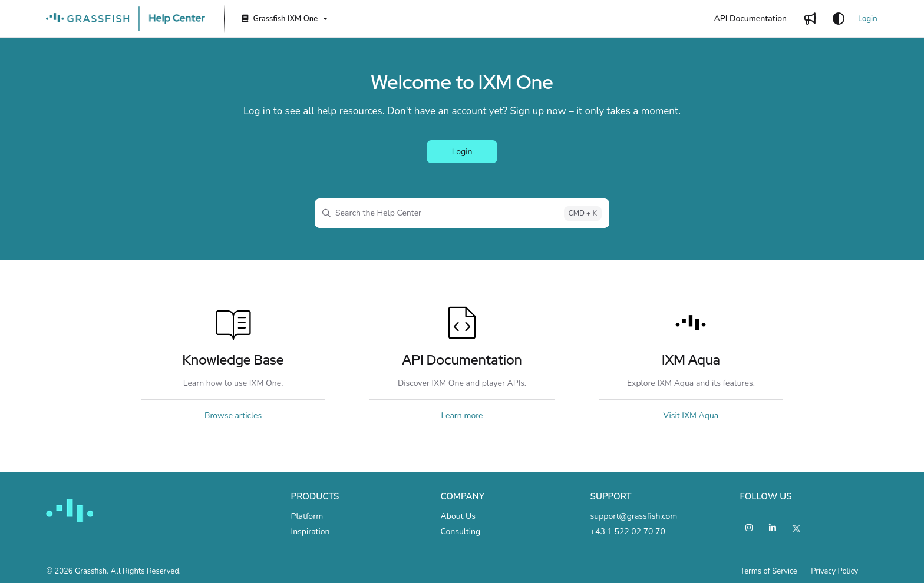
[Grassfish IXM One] (283, 19)
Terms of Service (768, 571)
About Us (458, 516)
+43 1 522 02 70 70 (628, 531)
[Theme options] (839, 19)
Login (868, 19)
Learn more (462, 415)
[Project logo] (126, 19)
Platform (307, 516)
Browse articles (233, 415)
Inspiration (311, 531)
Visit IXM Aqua (691, 415)
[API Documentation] (751, 19)
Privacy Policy (834, 571)
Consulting (461, 531)
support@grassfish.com (634, 516)
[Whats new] (810, 19)
